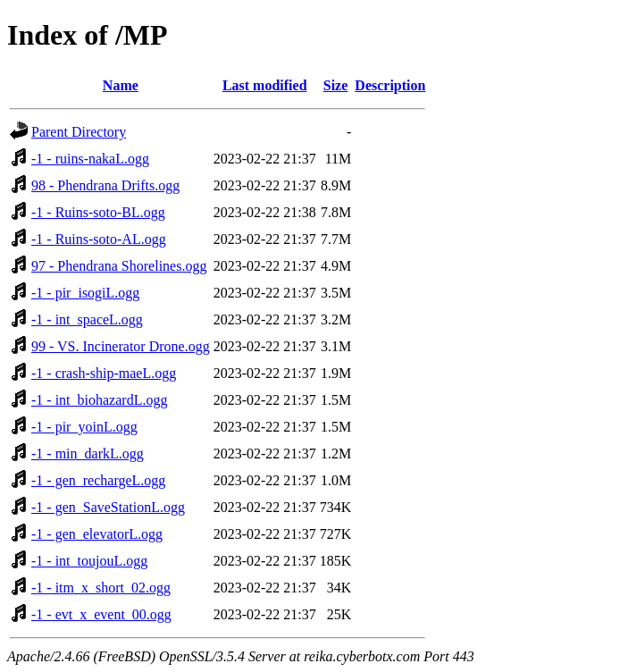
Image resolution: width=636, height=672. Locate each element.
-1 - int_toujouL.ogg (89, 561)
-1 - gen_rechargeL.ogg (98, 480)
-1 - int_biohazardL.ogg (99, 400)
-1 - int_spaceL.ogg (87, 319)
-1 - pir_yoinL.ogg (84, 427)
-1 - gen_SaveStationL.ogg (108, 507)
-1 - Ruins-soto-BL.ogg (98, 212)
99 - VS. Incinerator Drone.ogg (121, 346)
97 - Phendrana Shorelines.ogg (119, 266)
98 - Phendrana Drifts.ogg (105, 185)
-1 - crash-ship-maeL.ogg (104, 373)
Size (336, 85)
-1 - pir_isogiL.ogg (85, 293)
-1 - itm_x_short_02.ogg (101, 588)
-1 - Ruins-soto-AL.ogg (99, 239)
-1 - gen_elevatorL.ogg (97, 534)
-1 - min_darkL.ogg (88, 454)
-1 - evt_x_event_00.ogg (101, 614)
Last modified (265, 85)
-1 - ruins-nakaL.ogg (90, 159)
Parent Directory (79, 132)
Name (121, 85)
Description (390, 85)
